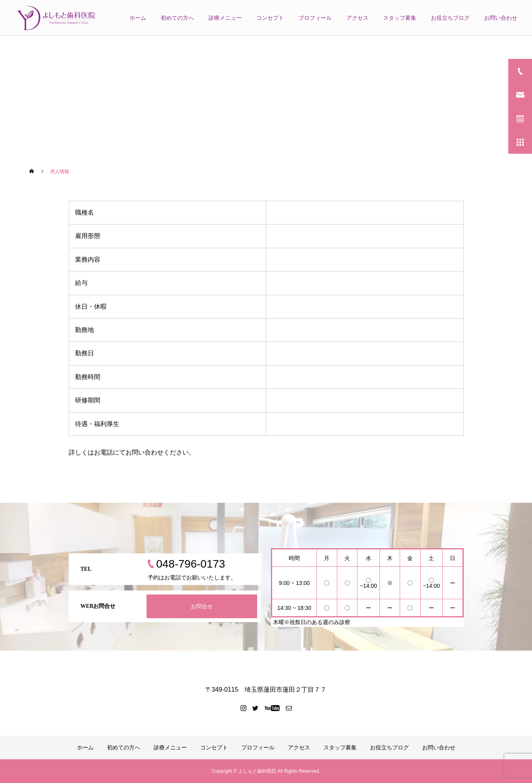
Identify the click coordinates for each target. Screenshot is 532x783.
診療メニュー (225, 18)
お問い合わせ (501, 18)
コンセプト (270, 18)
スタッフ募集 (400, 18)
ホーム (138, 18)
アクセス (357, 18)
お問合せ (202, 606)
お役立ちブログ (450, 18)
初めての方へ (177, 18)
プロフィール (315, 18)
